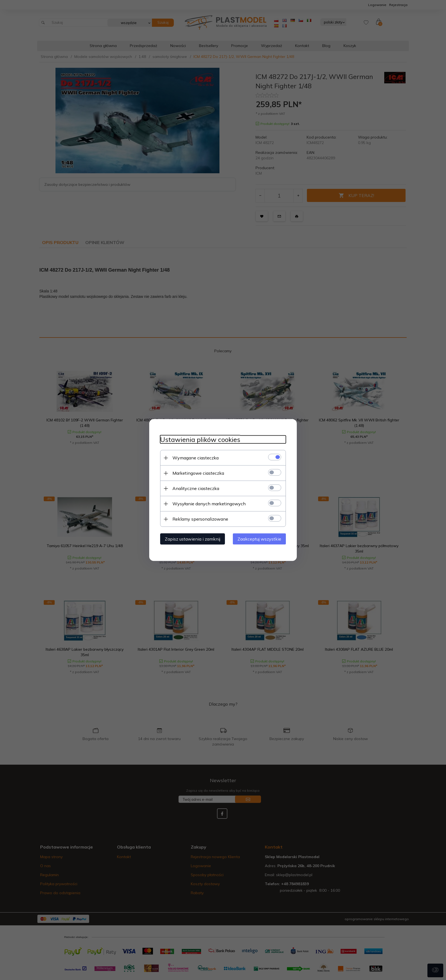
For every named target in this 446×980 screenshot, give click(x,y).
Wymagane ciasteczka (196, 458)
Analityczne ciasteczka (196, 488)
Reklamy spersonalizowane (200, 519)
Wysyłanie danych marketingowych (209, 504)
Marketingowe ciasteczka (198, 473)
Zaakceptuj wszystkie (259, 539)
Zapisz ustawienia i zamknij (193, 539)
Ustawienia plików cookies (200, 440)
